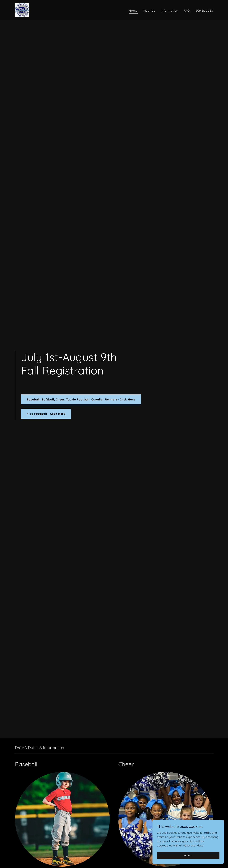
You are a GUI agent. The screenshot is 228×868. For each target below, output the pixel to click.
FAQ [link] (187, 10)
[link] (22, 10)
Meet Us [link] (149, 10)
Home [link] (133, 10)
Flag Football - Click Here (46, 414)
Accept (188, 855)
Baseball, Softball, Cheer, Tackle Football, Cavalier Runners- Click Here (81, 399)
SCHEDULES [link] (204, 10)
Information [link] (169, 10)
